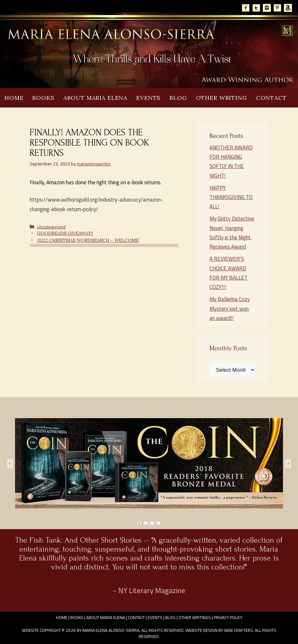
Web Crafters (239, 630)
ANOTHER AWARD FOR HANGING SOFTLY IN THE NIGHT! (231, 162)
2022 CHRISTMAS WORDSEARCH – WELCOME (88, 240)
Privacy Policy (228, 617)
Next (286, 463)
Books (43, 98)
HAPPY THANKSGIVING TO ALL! (231, 197)
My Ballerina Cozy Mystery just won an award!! (230, 309)
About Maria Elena (95, 98)
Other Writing (222, 98)
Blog (178, 98)
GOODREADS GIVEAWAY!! (65, 233)
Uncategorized (51, 227)
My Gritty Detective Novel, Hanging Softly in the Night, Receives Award (232, 233)
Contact (271, 98)
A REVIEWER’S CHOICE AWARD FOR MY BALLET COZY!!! (228, 273)
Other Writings (195, 617)
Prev (12, 463)
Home (14, 98)
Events (148, 98)
